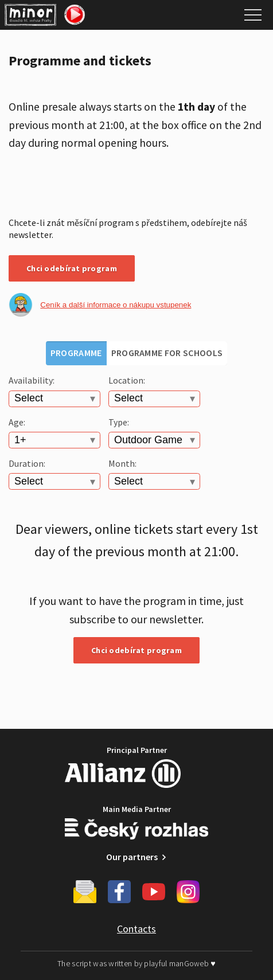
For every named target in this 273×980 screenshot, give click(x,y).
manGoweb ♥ (192, 963)
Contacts (136, 929)
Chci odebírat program (72, 268)
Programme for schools (167, 353)
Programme (76, 353)
